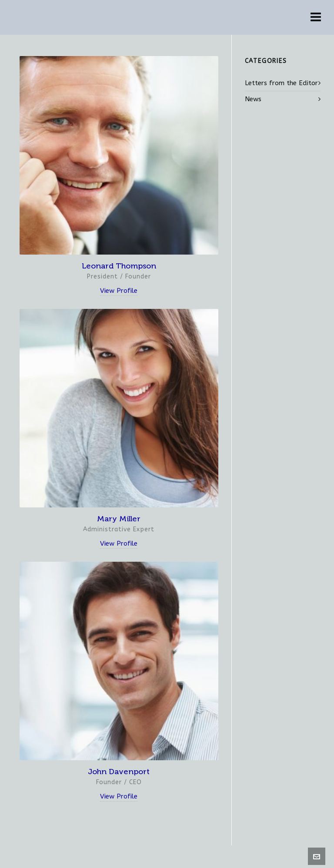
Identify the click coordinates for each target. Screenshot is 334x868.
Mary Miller (119, 519)
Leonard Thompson (119, 266)
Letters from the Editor (281, 83)
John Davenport (119, 772)
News (253, 99)
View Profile (119, 291)
